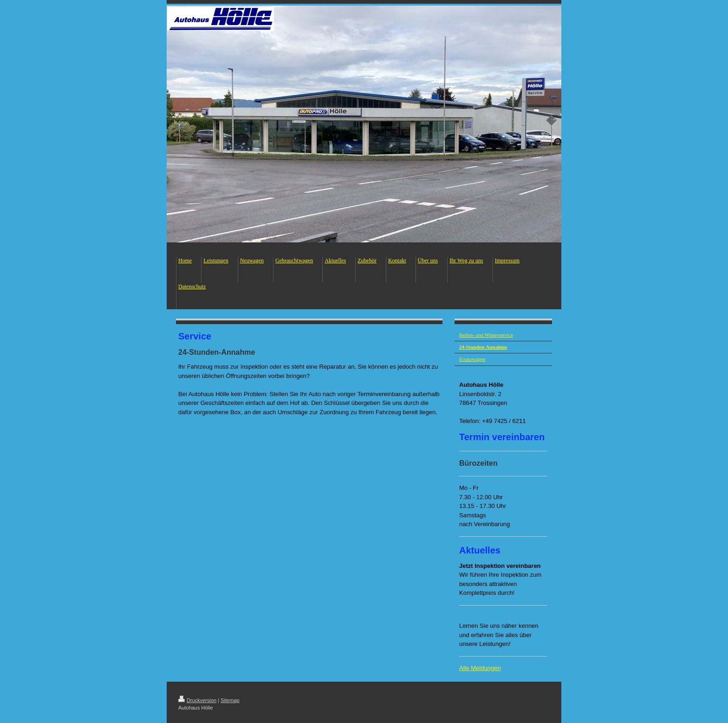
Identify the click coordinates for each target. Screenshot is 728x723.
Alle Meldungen (480, 668)
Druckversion (197, 700)
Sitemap (230, 700)
